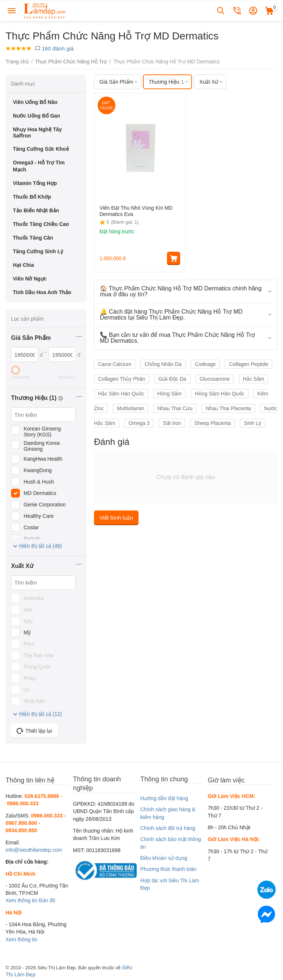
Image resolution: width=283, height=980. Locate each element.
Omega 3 (139, 423)
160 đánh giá (54, 48)
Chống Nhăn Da (163, 364)
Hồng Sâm (170, 394)
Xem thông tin (21, 900)
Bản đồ (47, 900)
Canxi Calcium (115, 364)
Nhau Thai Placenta (228, 408)
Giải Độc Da (172, 379)
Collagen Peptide (249, 364)
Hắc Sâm (254, 379)
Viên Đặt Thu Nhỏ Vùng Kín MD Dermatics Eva (136, 211)
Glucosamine (215, 379)
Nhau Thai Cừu (175, 408)
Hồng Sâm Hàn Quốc (220, 394)
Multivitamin (130, 408)
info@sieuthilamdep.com (34, 850)
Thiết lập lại (34, 731)
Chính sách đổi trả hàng (168, 828)
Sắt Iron (172, 423)
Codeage (205, 364)
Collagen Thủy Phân (122, 379)
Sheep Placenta (212, 423)
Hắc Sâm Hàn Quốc (121, 394)
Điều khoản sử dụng (164, 858)
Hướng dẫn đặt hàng (164, 798)
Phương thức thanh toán (168, 869)
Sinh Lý (253, 423)
